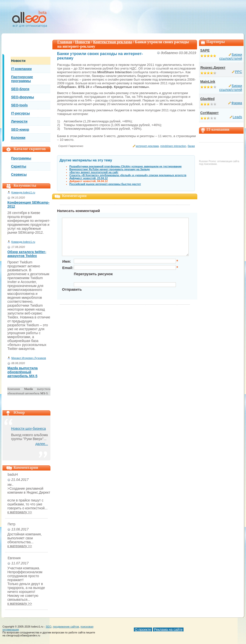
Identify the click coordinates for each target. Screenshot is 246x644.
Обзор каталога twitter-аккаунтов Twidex (27, 254)
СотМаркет (209, 113)
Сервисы (19, 174)
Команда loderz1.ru (23, 192)
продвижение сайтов (66, 627)
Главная (65, 42)
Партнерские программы (22, 79)
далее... (42, 444)
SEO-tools (19, 105)
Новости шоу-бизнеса (28, 429)
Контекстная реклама (113, 42)
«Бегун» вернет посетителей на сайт (94, 172)
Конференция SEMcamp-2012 (28, 204)
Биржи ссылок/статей (231, 57)
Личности (19, 121)
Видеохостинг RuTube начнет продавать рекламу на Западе (110, 169)
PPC (238, 72)
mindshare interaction (173, 146)
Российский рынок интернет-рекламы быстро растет (105, 184)
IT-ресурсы (20, 113)
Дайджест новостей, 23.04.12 (89, 178)
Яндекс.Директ (213, 68)
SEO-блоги (20, 89)
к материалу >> (20, 512)
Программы (21, 158)
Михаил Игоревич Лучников (29, 358)
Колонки (18, 138)
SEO (49, 627)
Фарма (237, 103)
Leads (237, 117)
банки (191, 146)
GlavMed (207, 99)
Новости (18, 61)
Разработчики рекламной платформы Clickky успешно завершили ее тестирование (125, 166)
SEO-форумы (23, 97)
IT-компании (21, 69)
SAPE (205, 50)
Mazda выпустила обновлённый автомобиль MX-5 (23, 372)
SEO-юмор (20, 129)
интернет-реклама (147, 146)
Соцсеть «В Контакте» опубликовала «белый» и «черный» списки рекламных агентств (128, 175)
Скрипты (19, 166)
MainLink (208, 82)
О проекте (143, 630)
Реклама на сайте (168, 630)
